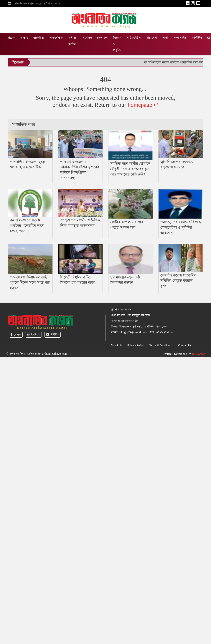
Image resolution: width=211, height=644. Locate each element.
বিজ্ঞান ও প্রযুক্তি (117, 44)
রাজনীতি (38, 38)
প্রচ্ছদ (11, 38)
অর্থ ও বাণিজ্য (72, 41)
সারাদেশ (151, 38)
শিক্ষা (165, 38)
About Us (116, 345)
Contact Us (185, 345)
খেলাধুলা (103, 38)
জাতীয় (24, 38)
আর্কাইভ (197, 38)
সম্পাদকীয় (180, 38)
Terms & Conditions (161, 345)
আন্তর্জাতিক (56, 38)
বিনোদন (87, 38)
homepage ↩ (143, 105)
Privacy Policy (136, 345)
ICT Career (199, 354)
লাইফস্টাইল (134, 38)
